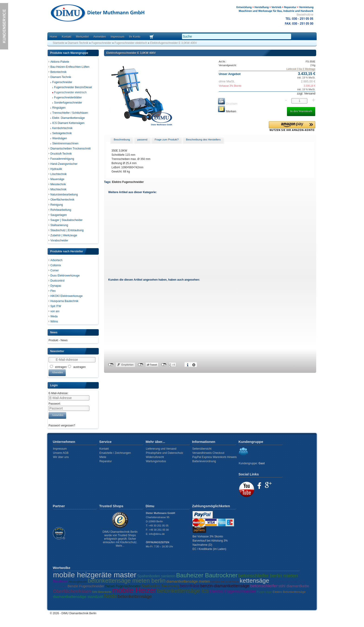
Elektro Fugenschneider (128, 182)
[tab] (122, 140)
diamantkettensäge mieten (188, 581)
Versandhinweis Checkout (208, 453)
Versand (309, 93)
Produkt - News (58, 340)
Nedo (110, 596)
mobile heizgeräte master (95, 575)
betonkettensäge (135, 596)
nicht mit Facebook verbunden (111, 365)
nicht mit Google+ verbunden (164, 365)
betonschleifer (264, 586)
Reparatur (106, 461)
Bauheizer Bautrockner (207, 575)
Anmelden (100, 37)
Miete (103, 457)
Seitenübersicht (202, 449)
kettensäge (254, 581)
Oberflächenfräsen (72, 591)
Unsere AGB (61, 453)
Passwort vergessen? (62, 426)
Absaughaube (78, 582)
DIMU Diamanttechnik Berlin (79, 613)
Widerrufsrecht (155, 457)
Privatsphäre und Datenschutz (164, 453)
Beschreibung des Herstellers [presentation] (203, 140)
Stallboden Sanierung (160, 586)
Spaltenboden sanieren (156, 576)
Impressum (117, 37)
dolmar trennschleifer (225, 582)
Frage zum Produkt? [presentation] (167, 140)
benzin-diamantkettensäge (225, 586)
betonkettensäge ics (183, 591)
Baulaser (60, 581)
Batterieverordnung (204, 461)
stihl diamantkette (294, 586)
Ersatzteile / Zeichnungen (115, 453)
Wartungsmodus (156, 461)
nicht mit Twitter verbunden (141, 365)
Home (53, 37)
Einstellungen (194, 365)
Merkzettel (82, 37)
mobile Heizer (134, 590)
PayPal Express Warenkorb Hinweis (214, 457)
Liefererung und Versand (161, 449)
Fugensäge (264, 592)
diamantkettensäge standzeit (78, 597)
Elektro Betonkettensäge (289, 592)
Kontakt (67, 37)
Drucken (228, 104)
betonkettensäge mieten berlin (127, 581)
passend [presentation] (142, 140)
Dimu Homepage (97, 14)
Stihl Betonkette (102, 592)
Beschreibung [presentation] (122, 140)
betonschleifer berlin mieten (268, 576)
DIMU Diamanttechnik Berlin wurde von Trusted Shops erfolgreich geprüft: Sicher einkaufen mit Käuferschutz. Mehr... (120, 539)
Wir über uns (61, 457)
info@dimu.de (157, 534)
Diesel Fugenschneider (123, 586)
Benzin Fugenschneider (86, 586)
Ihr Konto (135, 37)
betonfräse (190, 586)
